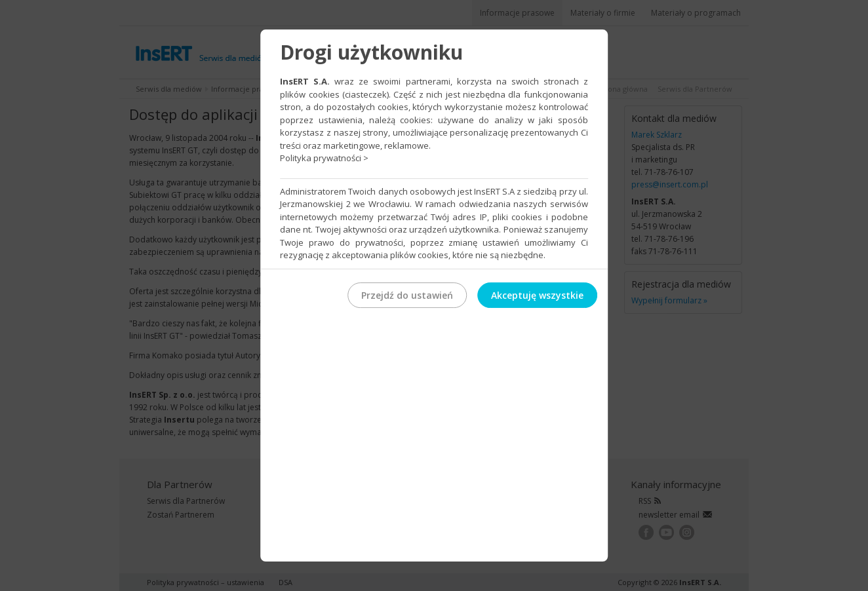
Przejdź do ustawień (407, 295)
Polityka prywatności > (324, 158)
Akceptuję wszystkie (537, 295)
